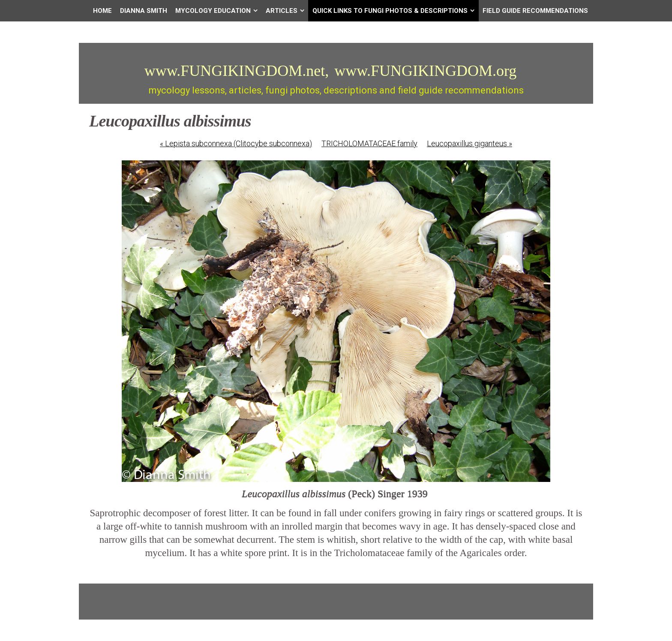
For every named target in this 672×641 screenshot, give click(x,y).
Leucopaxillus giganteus (469, 143)
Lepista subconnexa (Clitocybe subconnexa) (236, 143)
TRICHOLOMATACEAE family (369, 143)
